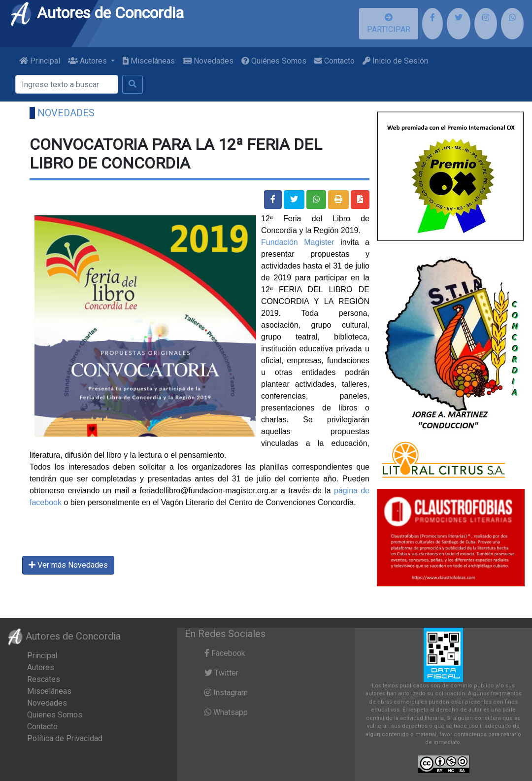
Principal (40, 61)
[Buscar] (67, 84)
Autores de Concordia (97, 13)
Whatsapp (226, 712)
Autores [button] (88, 61)
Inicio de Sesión (395, 61)
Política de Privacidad (65, 738)
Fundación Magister (298, 242)
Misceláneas (149, 61)
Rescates (44, 679)
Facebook (225, 653)
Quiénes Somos (274, 61)
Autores (41, 667)
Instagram (226, 693)
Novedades (208, 61)
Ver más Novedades (68, 565)
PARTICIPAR (389, 24)
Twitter (221, 673)
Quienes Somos (55, 715)
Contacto (334, 61)
